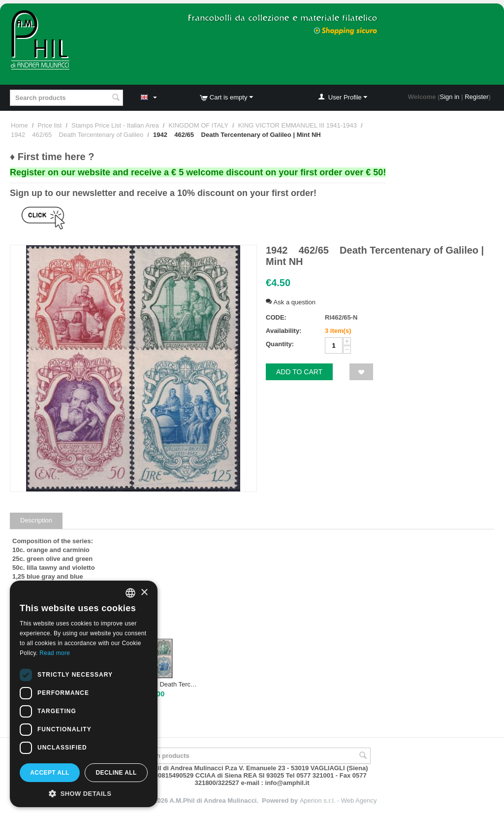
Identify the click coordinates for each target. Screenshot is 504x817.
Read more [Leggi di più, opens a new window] (55, 653)
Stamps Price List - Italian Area (115, 125)
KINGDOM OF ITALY (198, 125)
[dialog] (84, 694)
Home (19, 125)
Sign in (450, 97)
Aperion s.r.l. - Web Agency (338, 801)
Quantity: (280, 344)
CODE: (276, 317)
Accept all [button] (50, 773)
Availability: (283, 331)
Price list (49, 125)
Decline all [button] (116, 773)
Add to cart (299, 372)
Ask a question (291, 302)
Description (36, 520)
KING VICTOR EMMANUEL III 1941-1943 (298, 125)
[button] (84, 793)
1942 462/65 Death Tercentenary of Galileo (77, 135)
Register (476, 97)
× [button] (144, 593)
